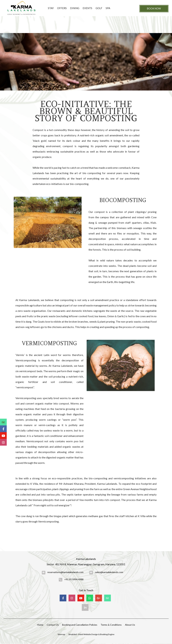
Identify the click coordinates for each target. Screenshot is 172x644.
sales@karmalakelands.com (109, 572)
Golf (99, 8)
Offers (62, 8)
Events (87, 8)
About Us (130, 625)
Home (40, 625)
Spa (108, 8)
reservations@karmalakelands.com (65, 572)
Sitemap (61, 634)
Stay (51, 8)
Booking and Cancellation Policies (80, 625)
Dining (75, 8)
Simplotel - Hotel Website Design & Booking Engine (91, 634)
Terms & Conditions (111, 625)
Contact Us (53, 625)
